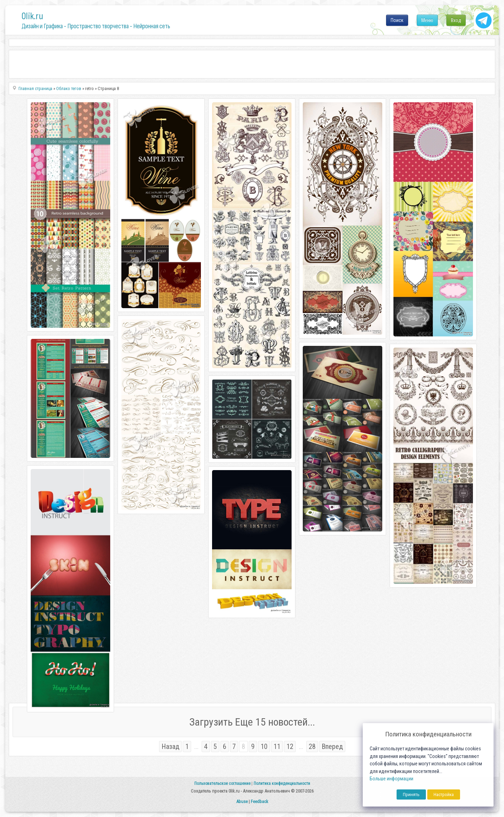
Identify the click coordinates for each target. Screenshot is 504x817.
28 (312, 747)
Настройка (444, 794)
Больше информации (392, 779)
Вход (456, 20)
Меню (427, 20)
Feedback (259, 801)
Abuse (242, 801)
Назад (170, 747)
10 (264, 747)
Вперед (332, 747)
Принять (411, 794)
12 (290, 747)
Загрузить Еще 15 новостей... (252, 722)
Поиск (397, 20)
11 (277, 747)
